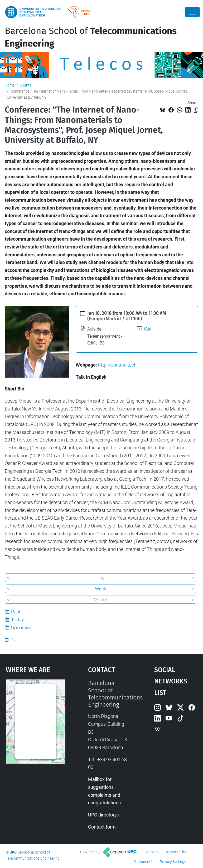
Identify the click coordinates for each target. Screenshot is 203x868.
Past (16, 612)
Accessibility (176, 852)
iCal (148, 329)
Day (101, 578)
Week (101, 589)
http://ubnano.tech (117, 365)
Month (100, 600)
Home (10, 85)
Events (26, 85)
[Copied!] (196, 110)
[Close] (192, 12)
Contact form (102, 827)
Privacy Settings (173, 862)
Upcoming (22, 628)
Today (18, 620)
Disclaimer (142, 862)
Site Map (152, 852)
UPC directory (102, 815)
